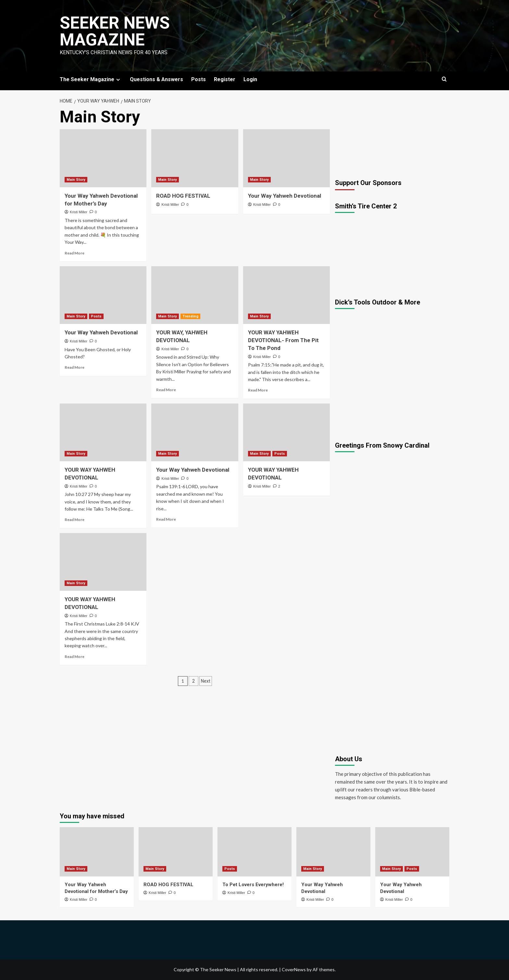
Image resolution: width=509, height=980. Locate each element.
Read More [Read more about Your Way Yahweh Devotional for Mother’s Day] (74, 253)
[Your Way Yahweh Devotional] (286, 158)
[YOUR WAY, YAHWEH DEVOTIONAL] (195, 295)
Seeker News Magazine (115, 31)
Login (250, 79)
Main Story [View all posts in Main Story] (76, 180)
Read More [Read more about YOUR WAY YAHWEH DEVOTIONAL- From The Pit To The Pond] (258, 390)
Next (206, 681)
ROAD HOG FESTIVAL (183, 196)
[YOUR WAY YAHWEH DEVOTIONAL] (103, 432)
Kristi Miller (79, 212)
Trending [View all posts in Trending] (190, 316)
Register (225, 79)
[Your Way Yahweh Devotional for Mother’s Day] (103, 158)
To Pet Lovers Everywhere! (253, 885)
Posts (199, 79)
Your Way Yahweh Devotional (285, 196)
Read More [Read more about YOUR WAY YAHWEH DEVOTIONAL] (74, 520)
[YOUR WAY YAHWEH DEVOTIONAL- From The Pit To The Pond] (286, 295)
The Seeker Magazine (91, 79)
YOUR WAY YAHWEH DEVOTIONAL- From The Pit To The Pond (283, 340)
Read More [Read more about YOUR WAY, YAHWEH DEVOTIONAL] (166, 390)
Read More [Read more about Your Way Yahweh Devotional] (74, 367)
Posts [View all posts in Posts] (96, 316)
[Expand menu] (118, 80)
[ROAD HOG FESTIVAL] (195, 158)
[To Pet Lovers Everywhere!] (255, 852)
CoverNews (294, 969)
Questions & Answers (156, 79)
